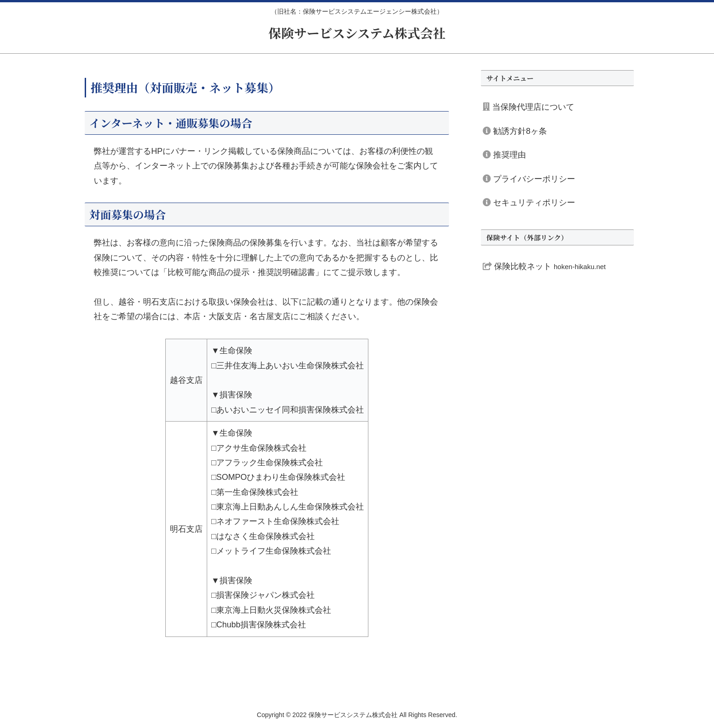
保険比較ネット (544, 266)
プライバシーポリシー (529, 179)
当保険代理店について (528, 107)
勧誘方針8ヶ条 (515, 131)
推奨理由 (504, 155)
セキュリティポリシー (529, 203)
